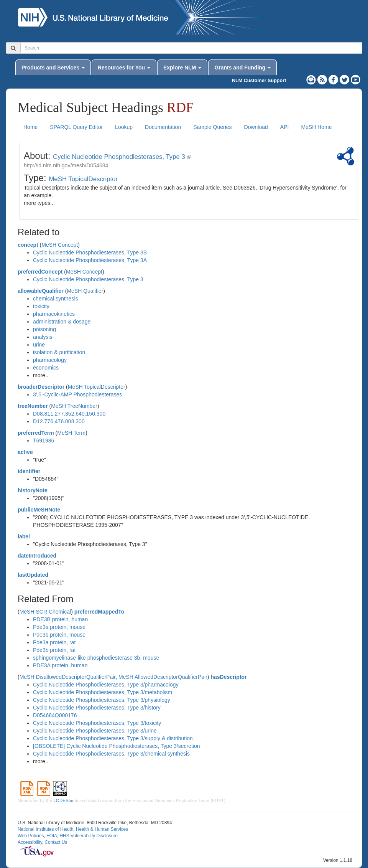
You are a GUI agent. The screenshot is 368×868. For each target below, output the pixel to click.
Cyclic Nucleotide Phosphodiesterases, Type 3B (90, 252)
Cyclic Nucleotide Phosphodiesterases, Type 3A (90, 260)
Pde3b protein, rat (54, 650)
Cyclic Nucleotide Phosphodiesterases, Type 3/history (97, 708)
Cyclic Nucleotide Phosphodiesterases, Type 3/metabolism (103, 692)
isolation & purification (59, 352)
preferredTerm (36, 433)
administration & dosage (62, 322)
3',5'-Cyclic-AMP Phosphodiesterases (77, 394)
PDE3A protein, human (60, 665)
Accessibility (30, 842)
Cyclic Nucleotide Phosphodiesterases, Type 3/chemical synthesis (111, 754)
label (24, 536)
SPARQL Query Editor (76, 127)
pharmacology (50, 360)
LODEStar (63, 800)
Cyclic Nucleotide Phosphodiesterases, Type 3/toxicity (97, 723)
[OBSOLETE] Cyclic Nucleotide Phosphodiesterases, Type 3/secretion (117, 746)
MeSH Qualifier (85, 291)
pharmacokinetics (54, 314)
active (25, 452)
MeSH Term (71, 433)
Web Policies (31, 836)
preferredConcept (40, 272)
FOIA (52, 836)
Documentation (163, 127)
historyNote (33, 490)
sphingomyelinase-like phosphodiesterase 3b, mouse (96, 658)
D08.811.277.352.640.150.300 (69, 414)
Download (256, 127)
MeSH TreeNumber (74, 406)
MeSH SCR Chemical (45, 612)
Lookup (124, 127)
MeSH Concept (60, 245)
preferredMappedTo (99, 612)
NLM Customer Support (259, 81)
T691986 (44, 441)
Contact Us (56, 842)
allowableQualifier (41, 291)
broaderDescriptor (41, 387)
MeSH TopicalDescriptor (83, 179)
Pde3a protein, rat (54, 642)
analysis (43, 337)
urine (39, 345)
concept (28, 245)
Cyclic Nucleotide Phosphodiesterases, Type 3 (119, 157)
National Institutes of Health (45, 829)
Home (30, 127)
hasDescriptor (228, 677)
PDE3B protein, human (60, 619)
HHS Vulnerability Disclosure (89, 836)
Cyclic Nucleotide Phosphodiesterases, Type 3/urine (95, 731)
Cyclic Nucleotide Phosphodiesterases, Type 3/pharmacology (106, 685)
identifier (29, 471)
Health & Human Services (102, 829)
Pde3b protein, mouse (59, 635)
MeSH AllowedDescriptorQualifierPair (163, 677)
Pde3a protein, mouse (59, 627)
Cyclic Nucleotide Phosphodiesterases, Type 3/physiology (102, 700)
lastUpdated (33, 575)
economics (46, 368)
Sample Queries (212, 127)
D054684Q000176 (55, 715)
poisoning (44, 329)
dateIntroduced (37, 556)
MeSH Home (316, 127)
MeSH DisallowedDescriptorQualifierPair (68, 677)
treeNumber (33, 406)
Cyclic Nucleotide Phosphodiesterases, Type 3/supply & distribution (113, 738)
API (285, 127)
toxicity (41, 306)
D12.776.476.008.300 (59, 421)
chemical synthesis (56, 299)
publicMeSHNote (39, 510)
